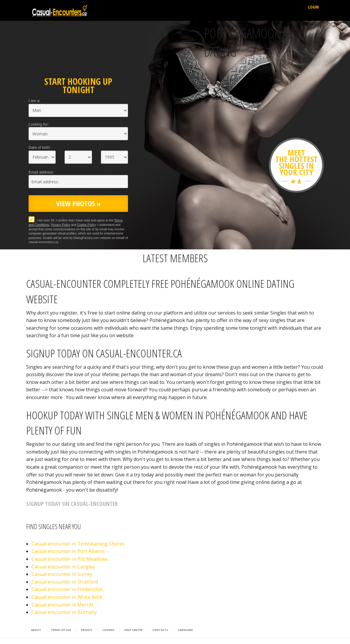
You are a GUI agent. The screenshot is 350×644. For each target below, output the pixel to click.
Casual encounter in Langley (63, 567)
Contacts (160, 630)
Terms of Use (61, 630)
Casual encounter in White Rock (67, 597)
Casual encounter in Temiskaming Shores (78, 544)
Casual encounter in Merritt (62, 605)
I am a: (35, 101)
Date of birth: (40, 147)
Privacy (87, 630)
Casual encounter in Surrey (62, 574)
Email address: (41, 172)
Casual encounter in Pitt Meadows (70, 559)
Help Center (133, 630)
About (36, 630)
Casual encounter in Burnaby (64, 612)
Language (185, 630)
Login (313, 7)
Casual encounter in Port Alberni (68, 551)
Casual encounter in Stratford (65, 582)
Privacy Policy (61, 225)
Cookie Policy (86, 225)
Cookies (108, 630)
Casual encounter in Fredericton (67, 589)
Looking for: (39, 124)
